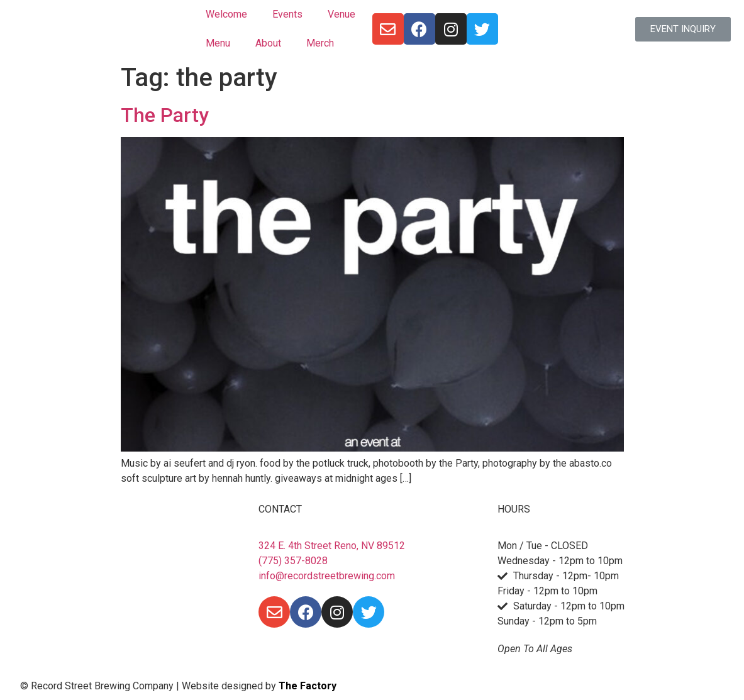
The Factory (308, 686)
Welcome (226, 14)
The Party (165, 115)
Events (287, 14)
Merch (320, 43)
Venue (341, 14)
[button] (683, 29)
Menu (218, 43)
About (268, 43)
